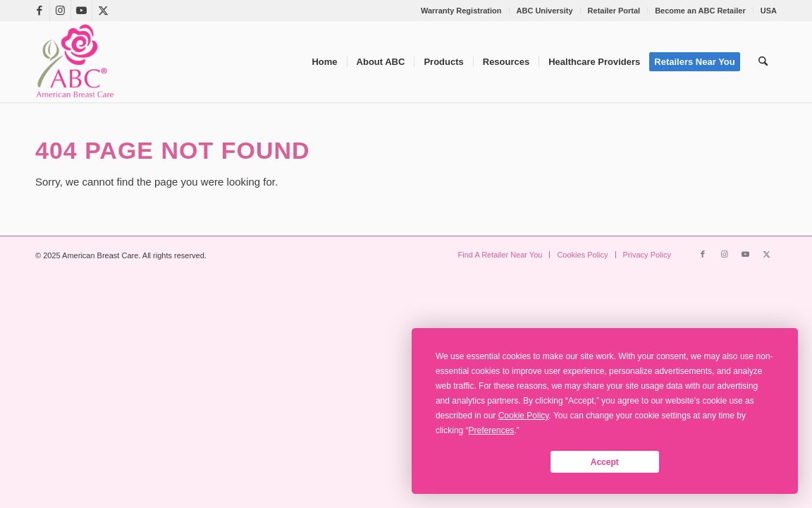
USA (769, 11)
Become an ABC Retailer (700, 11)
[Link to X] (103, 11)
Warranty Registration (461, 11)
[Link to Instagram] (60, 11)
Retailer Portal (614, 11)
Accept (605, 462)
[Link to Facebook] (39, 11)
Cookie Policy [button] (524, 416)
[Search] (763, 62)
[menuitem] (462, 11)
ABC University (545, 11)
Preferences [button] (492, 430)
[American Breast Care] (75, 62)
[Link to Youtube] (81, 11)
